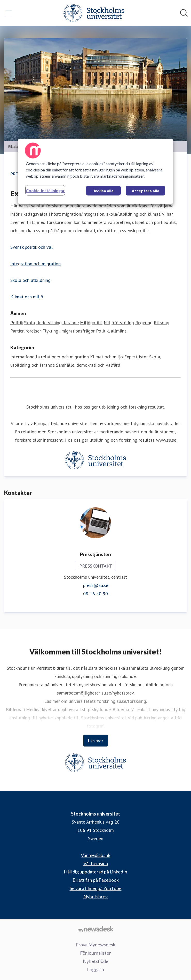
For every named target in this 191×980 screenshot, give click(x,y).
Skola (29, 323)
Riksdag (162, 323)
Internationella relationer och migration (50, 357)
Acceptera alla (145, 190)
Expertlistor (136, 357)
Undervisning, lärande (57, 323)
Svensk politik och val (31, 247)
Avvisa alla (104, 190)
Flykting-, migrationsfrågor (69, 331)
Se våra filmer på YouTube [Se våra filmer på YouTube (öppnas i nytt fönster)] (96, 888)
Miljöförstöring (119, 323)
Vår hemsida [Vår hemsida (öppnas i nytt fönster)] (96, 863)
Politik (17, 323)
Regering (144, 323)
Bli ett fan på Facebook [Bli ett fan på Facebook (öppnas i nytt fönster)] (96, 880)
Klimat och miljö (27, 297)
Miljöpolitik (91, 323)
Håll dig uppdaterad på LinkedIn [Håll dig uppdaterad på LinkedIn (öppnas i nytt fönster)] (95, 872)
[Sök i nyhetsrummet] (184, 13)
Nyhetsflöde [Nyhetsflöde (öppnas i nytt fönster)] (96, 961)
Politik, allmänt (111, 331)
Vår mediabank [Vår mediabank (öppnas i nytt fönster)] (96, 855)
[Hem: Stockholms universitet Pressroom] (94, 13)
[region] (95, 171)
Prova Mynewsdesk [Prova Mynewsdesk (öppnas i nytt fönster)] (95, 945)
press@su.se (96, 585)
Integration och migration (35, 264)
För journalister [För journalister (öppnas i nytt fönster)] (95, 953)
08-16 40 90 (95, 594)
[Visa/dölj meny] (9, 13)
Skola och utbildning (30, 280)
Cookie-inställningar (45, 190)
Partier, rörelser (26, 331)
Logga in (95, 969)
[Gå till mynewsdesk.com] (95, 929)
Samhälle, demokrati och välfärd (88, 365)
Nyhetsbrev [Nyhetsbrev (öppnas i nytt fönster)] (95, 896)
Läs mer (96, 741)
